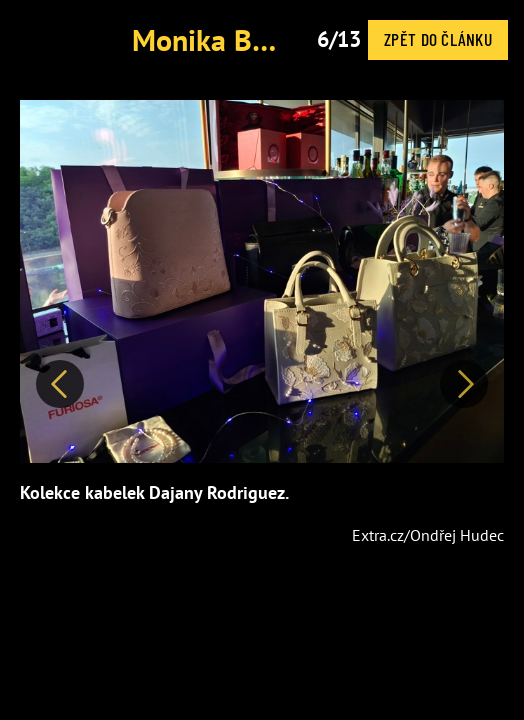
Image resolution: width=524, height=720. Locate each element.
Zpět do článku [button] (438, 39)
